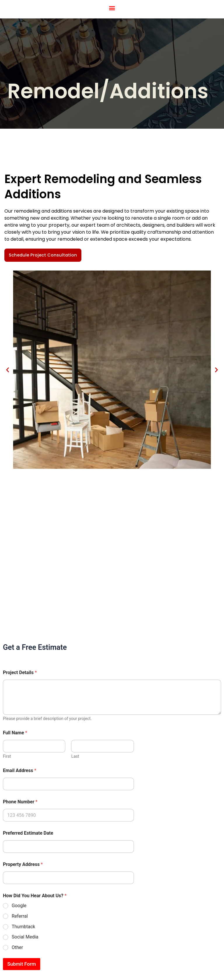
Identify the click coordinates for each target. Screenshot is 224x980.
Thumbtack (23, 927)
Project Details (20, 672)
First (7, 756)
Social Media (25, 937)
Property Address (23, 864)
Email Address (20, 770)
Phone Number (20, 802)
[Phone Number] (68, 815)
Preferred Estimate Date (28, 833)
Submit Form (22, 964)
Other (17, 947)
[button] (112, 8)
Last (75, 756)
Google (19, 906)
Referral (20, 916)
